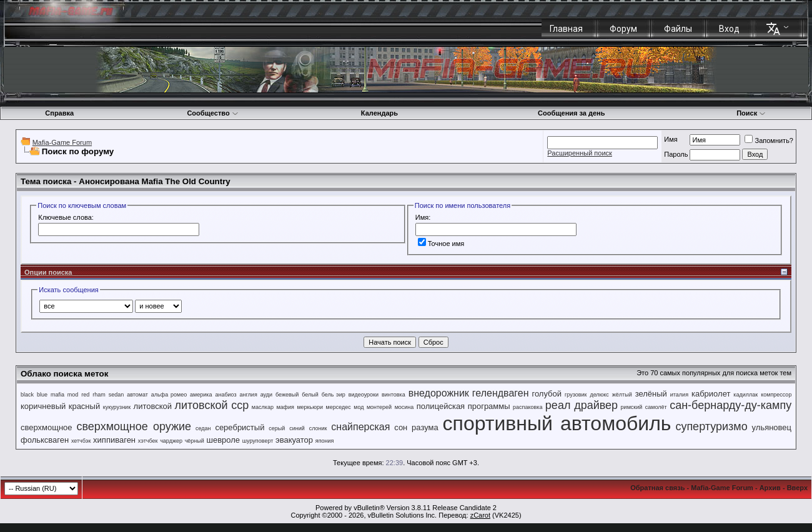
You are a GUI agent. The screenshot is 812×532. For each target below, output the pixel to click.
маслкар (263, 407)
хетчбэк (81, 441)
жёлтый (622, 395)
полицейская (441, 406)
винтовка (394, 395)
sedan (116, 395)
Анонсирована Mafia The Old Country (155, 181)
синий (297, 428)
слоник (318, 428)
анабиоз (225, 395)
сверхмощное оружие (134, 426)
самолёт (656, 407)
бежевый (287, 395)
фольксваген (45, 440)
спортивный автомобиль (557, 423)
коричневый (43, 406)
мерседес (338, 407)
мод (359, 407)
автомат (137, 395)
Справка (59, 113)
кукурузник (117, 407)
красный (84, 406)
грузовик (576, 395)
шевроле (224, 440)
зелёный (651, 394)
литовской (153, 406)
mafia (57, 395)
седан (203, 428)
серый (277, 428)
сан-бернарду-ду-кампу (730, 405)
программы (489, 406)
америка (201, 395)
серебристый (240, 427)
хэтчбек (148, 441)
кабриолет (711, 394)
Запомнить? (769, 140)
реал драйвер (582, 405)
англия (249, 395)
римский (632, 407)
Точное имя (441, 244)
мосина (404, 407)
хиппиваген (114, 440)
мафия (285, 407)
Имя (671, 139)
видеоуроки (364, 395)
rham (99, 395)
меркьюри (310, 407)
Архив (770, 488)
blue (42, 395)
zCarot (480, 515)
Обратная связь (657, 488)
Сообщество (212, 113)
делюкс (599, 395)
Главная (566, 29)
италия (679, 395)
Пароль (676, 154)
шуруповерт (258, 441)
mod (73, 395)
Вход (729, 29)
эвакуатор (294, 440)
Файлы (678, 29)
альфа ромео (169, 395)
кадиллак (745, 395)
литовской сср (212, 405)
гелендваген (501, 393)
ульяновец (772, 427)
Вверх (797, 488)
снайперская (360, 427)
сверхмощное (47, 427)
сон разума (416, 427)
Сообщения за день (571, 113)
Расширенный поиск (580, 153)
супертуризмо (711, 426)
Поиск (751, 113)
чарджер (171, 441)
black (27, 395)
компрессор (776, 395)
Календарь (379, 113)
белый (310, 395)
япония (325, 441)
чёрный (195, 441)
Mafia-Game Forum (62, 142)
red (85, 395)
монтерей (379, 407)
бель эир (334, 395)
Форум (623, 29)
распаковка (527, 407)
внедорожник (439, 393)
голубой (547, 394)
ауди (266, 395)
